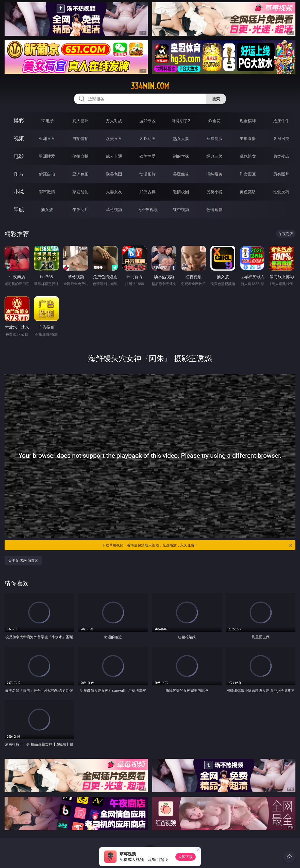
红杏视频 (181, 209)
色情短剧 (214, 209)
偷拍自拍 (80, 156)
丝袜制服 (214, 138)
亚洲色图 (80, 174)
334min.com (150, 86)
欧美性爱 (147, 156)
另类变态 (281, 156)
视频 (19, 138)
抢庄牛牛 (281, 121)
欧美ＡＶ (114, 138)
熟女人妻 (181, 138)
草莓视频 (114, 209)
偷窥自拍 (47, 174)
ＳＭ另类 (281, 138)
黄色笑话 (248, 192)
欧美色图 (114, 174)
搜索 (216, 99)
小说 (19, 192)
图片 (19, 174)
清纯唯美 (214, 174)
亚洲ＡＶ (47, 138)
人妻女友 (114, 192)
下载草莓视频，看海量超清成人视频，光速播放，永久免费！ (197, 545)
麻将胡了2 (181, 121)
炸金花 (214, 121)
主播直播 (248, 138)
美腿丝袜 (181, 174)
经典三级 (214, 156)
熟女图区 (248, 174)
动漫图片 (147, 174)
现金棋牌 (248, 121)
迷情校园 (181, 192)
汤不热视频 (147, 209)
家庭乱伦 (80, 192)
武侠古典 (147, 192)
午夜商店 (80, 209)
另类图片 (281, 174)
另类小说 (214, 192)
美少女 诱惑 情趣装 (23, 560)
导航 (19, 209)
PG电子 (47, 121)
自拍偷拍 (80, 138)
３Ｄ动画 (147, 138)
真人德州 (80, 121)
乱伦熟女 (248, 156)
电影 (19, 156)
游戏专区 (147, 121)
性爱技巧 (281, 192)
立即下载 (186, 857)
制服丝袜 (181, 156)
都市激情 (47, 192)
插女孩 (47, 209)
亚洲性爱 (47, 156)
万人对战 (114, 121)
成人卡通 (114, 156)
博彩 (19, 121)
